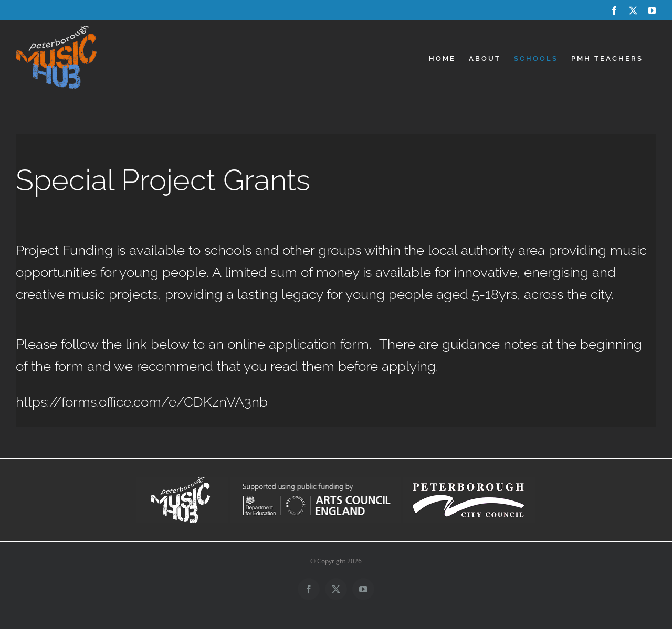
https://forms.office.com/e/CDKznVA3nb (142, 402)
